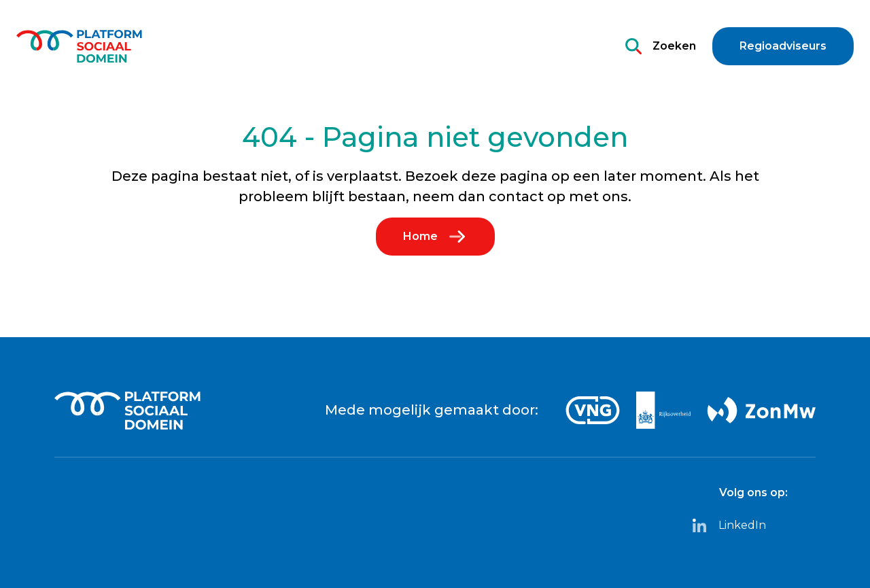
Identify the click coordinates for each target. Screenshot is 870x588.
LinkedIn (729, 525)
